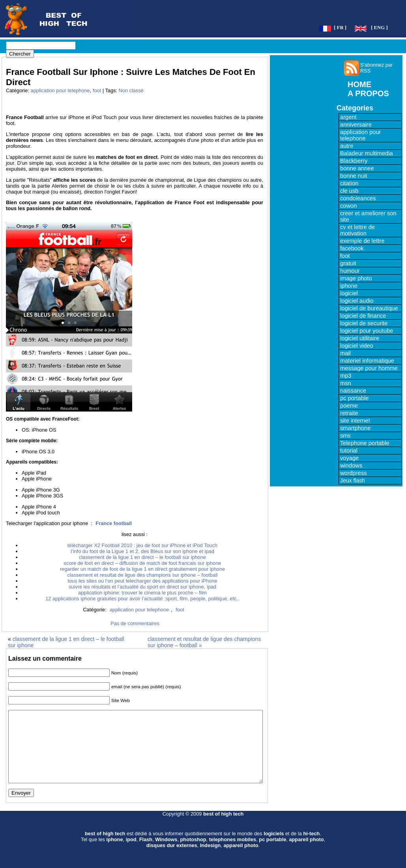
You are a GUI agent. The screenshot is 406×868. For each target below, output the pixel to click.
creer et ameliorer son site (368, 216)
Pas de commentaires (135, 623)
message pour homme (369, 368)
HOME (359, 84)
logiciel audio (357, 301)
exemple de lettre (362, 241)
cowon (348, 206)
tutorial (349, 451)
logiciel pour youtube (367, 331)
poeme (349, 406)
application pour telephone (60, 90)
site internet (355, 421)
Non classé (131, 90)
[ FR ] (340, 28)
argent (348, 117)
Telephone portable (365, 443)
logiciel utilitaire (360, 338)
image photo (356, 278)
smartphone (355, 428)
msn (346, 383)
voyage (349, 458)
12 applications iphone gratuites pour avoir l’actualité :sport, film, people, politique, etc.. (142, 599)
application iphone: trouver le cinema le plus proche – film (142, 593)
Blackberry (354, 161)
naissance (353, 391)
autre (347, 146)
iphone (349, 286)
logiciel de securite (364, 323)
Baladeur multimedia (367, 153)
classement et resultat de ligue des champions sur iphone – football (142, 575)
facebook (352, 248)
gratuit (348, 263)
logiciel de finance (363, 316)
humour (350, 271)
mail (345, 353)
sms (345, 436)
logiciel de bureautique (369, 308)
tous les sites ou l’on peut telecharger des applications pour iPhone (142, 581)
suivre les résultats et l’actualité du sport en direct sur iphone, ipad (142, 587)
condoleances (358, 198)
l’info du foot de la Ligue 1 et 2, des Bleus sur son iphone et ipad (142, 551)
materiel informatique (367, 361)
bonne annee (357, 168)
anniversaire (356, 125)
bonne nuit (354, 176)
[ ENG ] (379, 28)
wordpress (354, 473)
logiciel (349, 293)
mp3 (346, 376)
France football (114, 523)
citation (349, 183)
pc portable (355, 398)
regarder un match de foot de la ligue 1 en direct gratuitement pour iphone (142, 569)
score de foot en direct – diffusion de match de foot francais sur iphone (143, 563)
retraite (349, 413)
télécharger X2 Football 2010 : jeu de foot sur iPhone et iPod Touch (142, 545)
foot (97, 90)
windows (351, 466)
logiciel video (357, 346)
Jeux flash (353, 481)
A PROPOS (368, 93)
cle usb (349, 191)
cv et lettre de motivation (357, 230)
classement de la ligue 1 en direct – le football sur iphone (142, 557)
